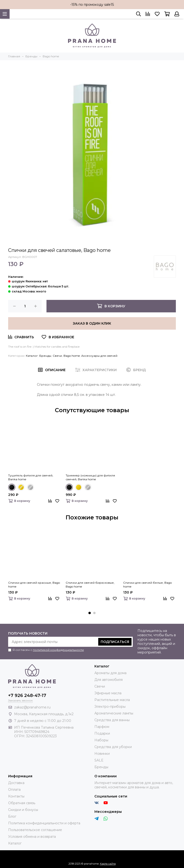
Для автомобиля (109, 680)
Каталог (32, 356)
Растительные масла (112, 700)
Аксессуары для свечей (99, 356)
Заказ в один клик (92, 323)
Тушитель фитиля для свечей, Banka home (31, 477)
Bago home (72, 356)
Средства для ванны (112, 720)
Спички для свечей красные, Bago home (34, 585)
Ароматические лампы (114, 713)
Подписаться (115, 642)
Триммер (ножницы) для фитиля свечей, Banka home (90, 477)
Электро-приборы (110, 707)
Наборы (101, 740)
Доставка (16, 783)
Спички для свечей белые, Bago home (147, 585)
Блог (12, 816)
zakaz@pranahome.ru (32, 707)
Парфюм (102, 727)
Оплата (14, 790)
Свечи (57, 356)
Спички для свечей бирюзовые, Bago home (90, 585)
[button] (90, 613)
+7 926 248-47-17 (27, 696)
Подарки (102, 733)
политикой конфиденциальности (58, 650)
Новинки (102, 754)
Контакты (16, 796)
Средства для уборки (113, 747)
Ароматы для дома (110, 673)
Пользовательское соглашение (35, 830)
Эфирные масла (108, 693)
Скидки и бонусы (23, 810)
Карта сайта (108, 864)
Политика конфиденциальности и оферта (44, 823)
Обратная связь (22, 803)
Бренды (45, 356)
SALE (99, 760)
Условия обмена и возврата (32, 837)
